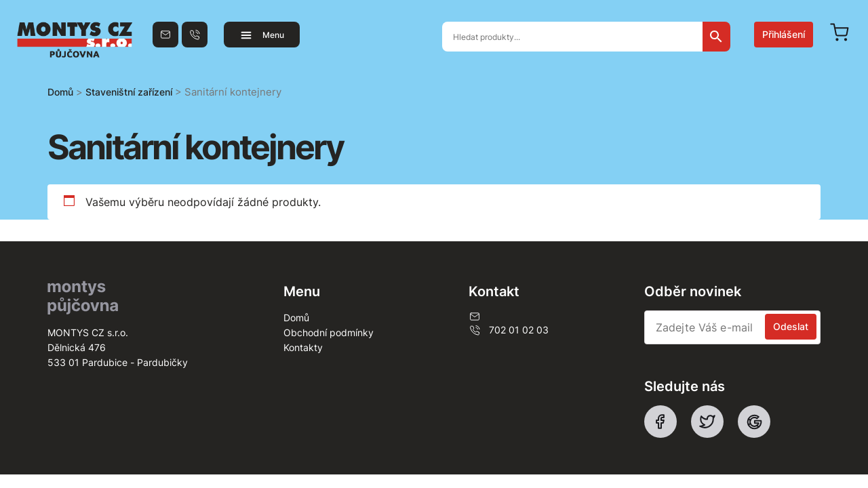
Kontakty (303, 347)
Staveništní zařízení (129, 92)
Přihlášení (784, 34)
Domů (60, 92)
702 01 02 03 (509, 330)
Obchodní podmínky (329, 332)
